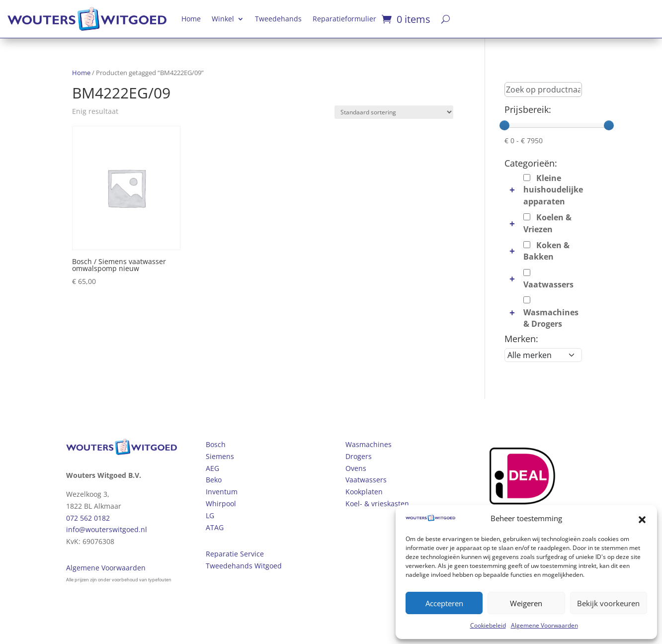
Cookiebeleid (488, 625)
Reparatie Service (235, 554)
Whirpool (221, 504)
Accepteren (444, 603)
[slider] (504, 125)
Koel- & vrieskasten (377, 504)
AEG (212, 468)
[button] (642, 519)
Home (191, 19)
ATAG (215, 527)
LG (210, 515)
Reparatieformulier (344, 19)
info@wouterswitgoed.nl (107, 529)
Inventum (222, 492)
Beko (214, 480)
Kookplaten (364, 492)
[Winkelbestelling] (394, 112)
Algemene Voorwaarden (544, 625)
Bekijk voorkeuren (608, 603)
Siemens (220, 456)
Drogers (359, 456)
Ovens (356, 468)
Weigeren (526, 603)
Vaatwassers (366, 480)
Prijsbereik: (528, 109)
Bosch (216, 444)
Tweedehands (278, 19)
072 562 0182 (88, 518)
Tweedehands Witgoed (244, 566)
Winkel (223, 19)
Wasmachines (369, 444)
